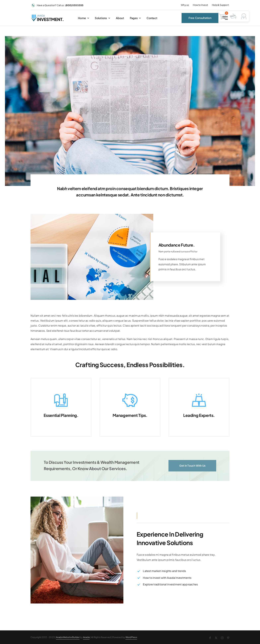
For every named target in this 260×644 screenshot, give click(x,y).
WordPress (131, 637)
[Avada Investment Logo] (48, 17)
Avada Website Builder (68, 637)
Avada (86, 637)
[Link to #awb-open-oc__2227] (225, 19)
